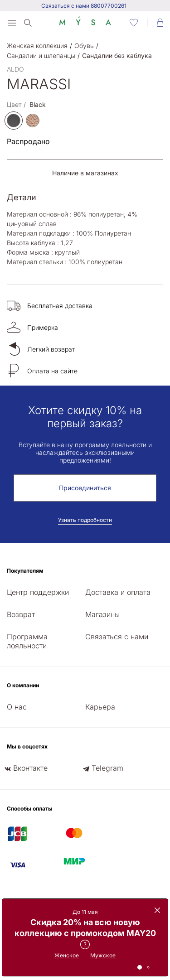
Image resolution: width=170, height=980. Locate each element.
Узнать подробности (85, 520)
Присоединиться (85, 488)
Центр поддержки (38, 592)
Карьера (100, 707)
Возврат (21, 614)
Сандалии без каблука (117, 56)
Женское (67, 955)
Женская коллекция (37, 46)
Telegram (107, 768)
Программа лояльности (27, 641)
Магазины (102, 614)
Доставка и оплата (118, 592)
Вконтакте (30, 768)
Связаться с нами (117, 637)
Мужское (103, 955)
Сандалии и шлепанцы (41, 56)
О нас (17, 707)
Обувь (84, 46)
